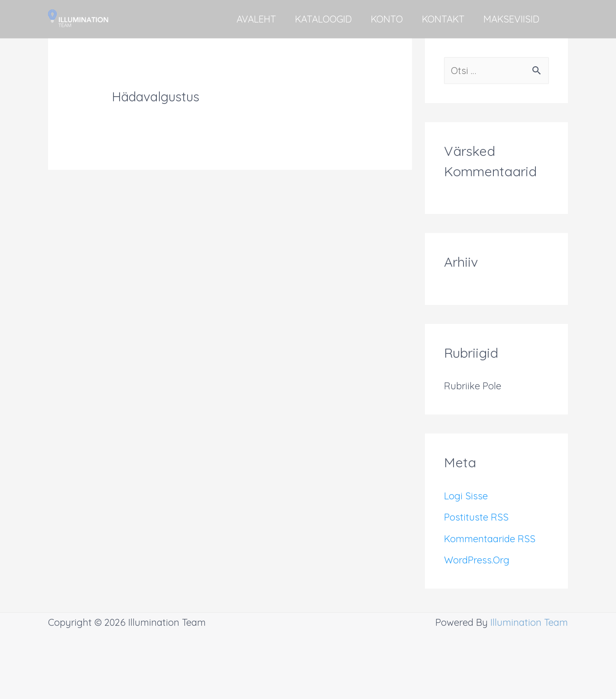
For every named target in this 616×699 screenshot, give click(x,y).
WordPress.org (477, 560)
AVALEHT (256, 19)
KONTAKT (443, 19)
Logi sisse (466, 496)
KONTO (387, 19)
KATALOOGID (323, 19)
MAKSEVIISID (511, 19)
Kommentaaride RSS (490, 539)
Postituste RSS (476, 517)
